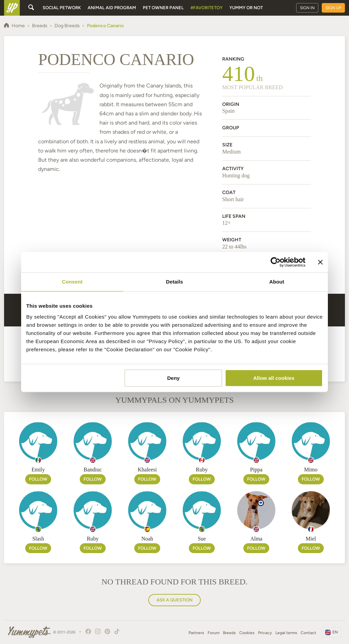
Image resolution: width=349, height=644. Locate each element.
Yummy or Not (246, 8)
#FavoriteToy (207, 8)
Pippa (256, 470)
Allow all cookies (274, 378)
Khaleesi (147, 470)
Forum (214, 633)
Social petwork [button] (62, 8)
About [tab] (277, 282)
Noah (147, 539)
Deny (174, 378)
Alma (256, 539)
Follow (38, 479)
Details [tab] (174, 282)
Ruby (202, 470)
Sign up (333, 8)
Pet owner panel (163, 8)
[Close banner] (320, 262)
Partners (196, 633)
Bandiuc (93, 470)
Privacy (265, 633)
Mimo (311, 470)
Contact (308, 633)
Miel (311, 539)
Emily (38, 470)
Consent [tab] (72, 282)
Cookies (247, 633)
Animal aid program (112, 8)
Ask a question (174, 600)
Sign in (307, 8)
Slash (38, 539)
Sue (202, 539)
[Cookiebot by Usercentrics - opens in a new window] (276, 262)
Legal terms (286, 633)
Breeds (229, 633)
